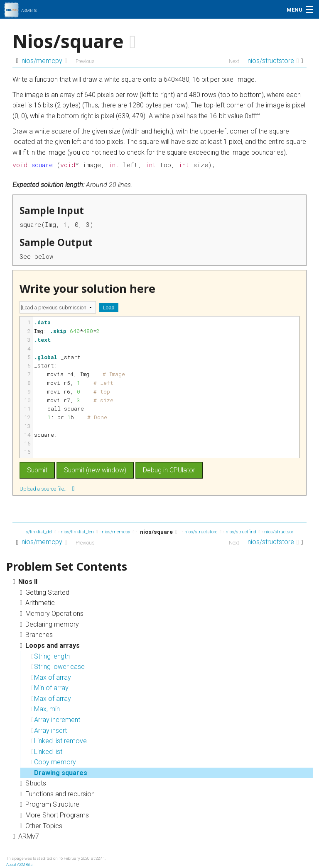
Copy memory (54, 762)
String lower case (58, 667)
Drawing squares (59, 773)
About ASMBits (19, 864)
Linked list (47, 752)
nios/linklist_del (38, 532)
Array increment (56, 720)
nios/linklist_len (79, 532)
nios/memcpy (44, 61)
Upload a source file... (47, 488)
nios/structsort (282, 532)
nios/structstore (273, 61)
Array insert (49, 731)
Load (108, 308)
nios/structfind (243, 532)
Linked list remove (59, 741)
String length (50, 656)
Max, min (45, 709)
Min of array (50, 688)
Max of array (51, 677)
